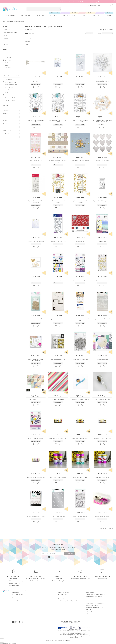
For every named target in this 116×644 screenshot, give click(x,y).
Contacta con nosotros (63, 592)
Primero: (100, 33)
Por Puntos (91, 13)
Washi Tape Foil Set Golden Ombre (58, 438)
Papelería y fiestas (69, 16)
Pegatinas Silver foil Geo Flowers (58, 241)
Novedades (65, 13)
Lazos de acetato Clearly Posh (58, 359)
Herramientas (7, 29)
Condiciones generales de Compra (94, 608)
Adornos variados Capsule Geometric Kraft (80, 320)
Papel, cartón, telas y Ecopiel (10, 32)
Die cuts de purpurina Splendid (80, 359)
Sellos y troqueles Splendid (80, 516)
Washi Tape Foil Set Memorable (58, 477)
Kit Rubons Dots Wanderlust (58, 516)
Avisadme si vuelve (102, 125)
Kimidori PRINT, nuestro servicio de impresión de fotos (99, 590)
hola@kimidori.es (19, 600)
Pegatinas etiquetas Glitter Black (58, 319)
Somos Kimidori (62, 590)
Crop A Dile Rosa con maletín (102, 516)
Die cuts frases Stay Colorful (36, 319)
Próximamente (55, 13)
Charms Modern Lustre (36, 280)
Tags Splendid (102, 241)
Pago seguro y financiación (92, 605)
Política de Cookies (90, 614)
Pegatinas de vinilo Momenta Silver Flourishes (80, 121)
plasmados (27, 41)
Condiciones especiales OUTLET (94, 597)
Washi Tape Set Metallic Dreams (80, 438)
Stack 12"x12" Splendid (102, 359)
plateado (27, 45)
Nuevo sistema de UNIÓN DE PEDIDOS (95, 594)
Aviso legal (88, 610)
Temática (109, 13)
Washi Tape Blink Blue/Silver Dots (80, 399)
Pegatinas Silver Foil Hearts (102, 161)
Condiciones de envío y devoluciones (95, 603)
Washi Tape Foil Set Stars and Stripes (36, 477)
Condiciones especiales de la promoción (68, 601)
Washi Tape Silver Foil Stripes (102, 399)
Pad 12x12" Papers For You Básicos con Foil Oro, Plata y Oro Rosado (58, 161)
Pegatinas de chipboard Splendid (80, 280)
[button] (38, 87)
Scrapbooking (10, 16)
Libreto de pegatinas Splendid (36, 438)
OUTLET (74, 13)
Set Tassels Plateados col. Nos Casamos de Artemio (36, 81)
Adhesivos (6, 38)
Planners (96, 16)
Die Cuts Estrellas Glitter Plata (58, 80)
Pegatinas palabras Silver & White (102, 319)
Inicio (4, 21)
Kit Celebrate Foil (80, 241)
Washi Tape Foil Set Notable (80, 477)
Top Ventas (100, 13)
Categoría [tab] (5, 27)
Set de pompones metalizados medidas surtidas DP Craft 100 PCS (102, 121)
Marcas (82, 13)
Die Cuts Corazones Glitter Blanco (36, 241)
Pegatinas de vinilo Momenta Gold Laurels (58, 202)
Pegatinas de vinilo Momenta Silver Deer (36, 121)
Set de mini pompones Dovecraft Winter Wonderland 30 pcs (102, 81)
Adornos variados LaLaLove (36, 161)
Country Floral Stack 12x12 (36, 399)
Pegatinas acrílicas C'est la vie (102, 280)
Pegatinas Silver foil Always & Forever (102, 201)
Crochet (108, 16)
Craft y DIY (53, 16)
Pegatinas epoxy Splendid (58, 280)
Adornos (5, 35)
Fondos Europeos (90, 592)
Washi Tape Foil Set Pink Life (102, 477)
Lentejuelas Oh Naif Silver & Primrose (80, 161)
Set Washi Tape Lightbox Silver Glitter (36, 516)
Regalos (84, 16)
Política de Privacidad (91, 612)
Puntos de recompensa (91, 601)
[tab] (12, 53)
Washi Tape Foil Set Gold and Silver (102, 438)
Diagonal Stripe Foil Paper (58, 399)
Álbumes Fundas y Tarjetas (10, 41)
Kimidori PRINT (25, 16)
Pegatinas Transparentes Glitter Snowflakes (36, 202)
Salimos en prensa (63, 594)
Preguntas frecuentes (63, 599)
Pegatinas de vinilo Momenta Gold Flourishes (80, 202)
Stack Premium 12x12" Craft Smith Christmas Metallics (36, 360)
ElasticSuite (14, 643)
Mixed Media (40, 16)
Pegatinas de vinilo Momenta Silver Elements (58, 121)
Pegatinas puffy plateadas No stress (80, 80)
